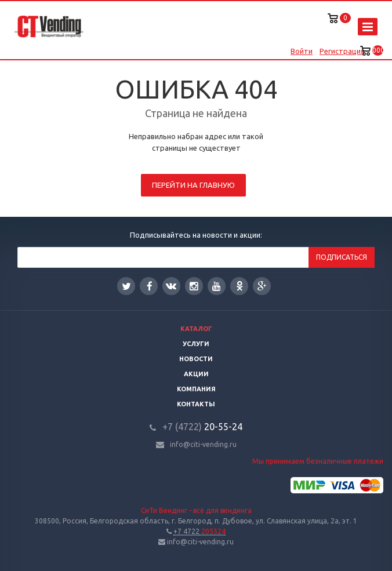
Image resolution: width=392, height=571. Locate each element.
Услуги (196, 344)
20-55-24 (202, 427)
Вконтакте (171, 285)
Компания (196, 389)
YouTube (217, 286)
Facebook (150, 286)
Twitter (126, 286)
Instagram (194, 286)
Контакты (196, 404)
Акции (196, 374)
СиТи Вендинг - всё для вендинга (196, 510)
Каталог (196, 329)
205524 (199, 531)
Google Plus (262, 286)
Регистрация (342, 51)
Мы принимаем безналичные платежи (318, 461)
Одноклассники (239, 285)
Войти (302, 51)
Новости (196, 359)
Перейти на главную (193, 185)
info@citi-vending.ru (203, 444)
